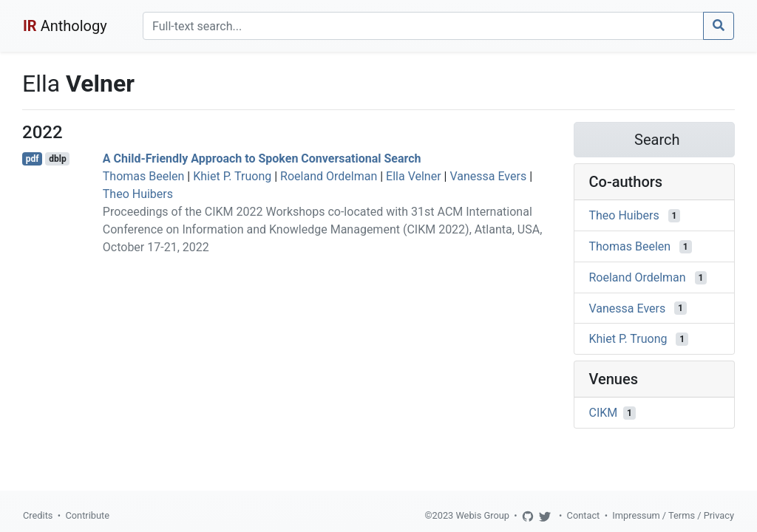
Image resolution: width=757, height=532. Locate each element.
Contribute (87, 515)
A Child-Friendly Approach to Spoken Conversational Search (262, 158)
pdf (33, 159)
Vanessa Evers (488, 176)
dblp (57, 159)
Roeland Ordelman (329, 176)
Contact (584, 515)
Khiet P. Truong (232, 176)
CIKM (604, 413)
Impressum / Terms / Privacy (673, 515)
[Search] (423, 26)
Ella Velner (414, 176)
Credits (38, 515)
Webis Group (482, 515)
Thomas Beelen (144, 176)
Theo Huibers (138, 194)
